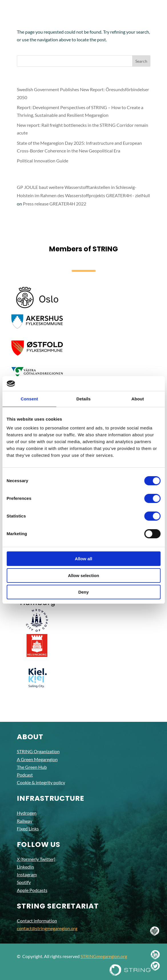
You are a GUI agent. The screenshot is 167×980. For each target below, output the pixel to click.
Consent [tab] (29, 399)
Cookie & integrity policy (41, 782)
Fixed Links (28, 829)
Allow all (83, 559)
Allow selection (83, 575)
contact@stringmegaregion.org (47, 928)
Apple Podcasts (32, 890)
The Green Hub (32, 767)
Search (141, 61)
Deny (83, 592)
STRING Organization (38, 751)
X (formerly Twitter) (36, 859)
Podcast (25, 775)
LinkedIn (25, 867)
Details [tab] (84, 399)
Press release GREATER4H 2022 (55, 204)
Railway (25, 821)
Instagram (27, 874)
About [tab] (138, 399)
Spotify (24, 882)
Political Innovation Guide (43, 161)
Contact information (37, 921)
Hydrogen (27, 813)
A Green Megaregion (37, 759)
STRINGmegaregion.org (104, 956)
